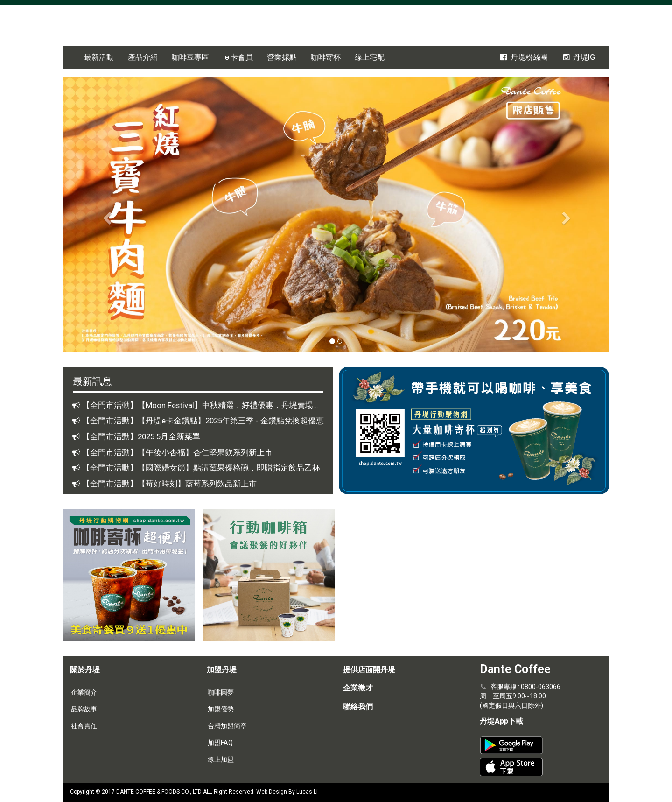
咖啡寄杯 (326, 57)
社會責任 (84, 726)
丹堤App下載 (501, 721)
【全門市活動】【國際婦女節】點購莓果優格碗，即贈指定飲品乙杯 (196, 468)
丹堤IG (578, 57)
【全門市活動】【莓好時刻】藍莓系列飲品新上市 (164, 484)
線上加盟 (221, 760)
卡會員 (238, 57)
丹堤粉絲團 (523, 57)
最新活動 (99, 57)
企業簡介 (84, 692)
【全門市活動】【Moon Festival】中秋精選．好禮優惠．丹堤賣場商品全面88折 (216, 405)
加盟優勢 (221, 709)
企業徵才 (358, 688)
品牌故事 (84, 709)
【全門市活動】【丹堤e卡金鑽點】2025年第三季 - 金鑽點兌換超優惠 (197, 421)
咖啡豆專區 (190, 57)
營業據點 (282, 57)
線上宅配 (370, 57)
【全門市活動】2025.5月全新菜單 (136, 436)
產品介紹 (143, 57)
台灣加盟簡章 (227, 726)
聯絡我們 (358, 707)
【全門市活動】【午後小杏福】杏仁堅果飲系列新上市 (172, 452)
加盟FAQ (220, 743)
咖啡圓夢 (221, 692)
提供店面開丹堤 (369, 670)
